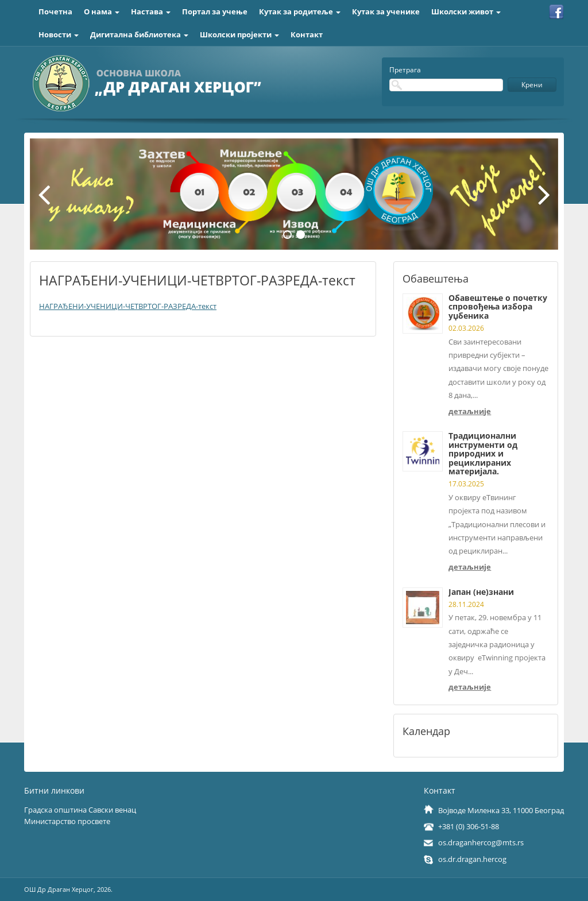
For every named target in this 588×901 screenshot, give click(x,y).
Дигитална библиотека (139, 34)
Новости (59, 34)
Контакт (307, 34)
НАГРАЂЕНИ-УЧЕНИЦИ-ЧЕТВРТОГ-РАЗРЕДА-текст (128, 306)
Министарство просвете (67, 821)
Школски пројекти (239, 34)
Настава (151, 11)
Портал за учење (215, 11)
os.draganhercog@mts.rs (481, 842)
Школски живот (466, 11)
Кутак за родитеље (300, 11)
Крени (532, 85)
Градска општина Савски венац (80, 810)
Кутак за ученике (386, 11)
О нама (102, 11)
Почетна (55, 11)
